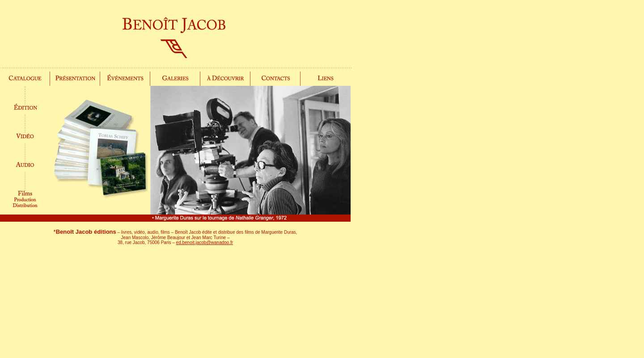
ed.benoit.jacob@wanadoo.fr (205, 242)
